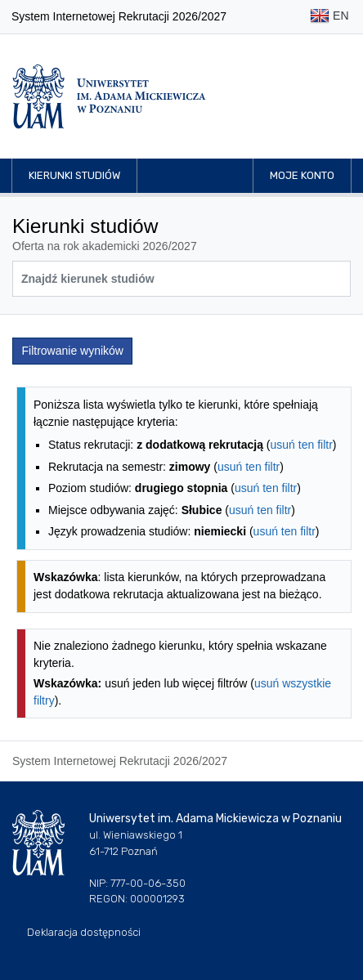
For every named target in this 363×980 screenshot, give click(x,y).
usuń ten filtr (302, 445)
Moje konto (302, 175)
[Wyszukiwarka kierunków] (181, 279)
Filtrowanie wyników (73, 351)
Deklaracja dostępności (84, 932)
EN (329, 17)
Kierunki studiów (74, 175)
